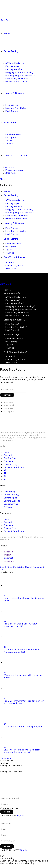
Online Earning (12, 293)
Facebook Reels (14, 339)
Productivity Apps (15, 359)
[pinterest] (8, 408)
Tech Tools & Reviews (15, 352)
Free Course (12, 324)
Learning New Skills (16, 327)
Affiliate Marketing (16, 297)
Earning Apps (13, 300)
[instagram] (9, 411)
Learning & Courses (14, 320)
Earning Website (14, 303)
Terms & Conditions (14, 467)
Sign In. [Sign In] (23, 850)
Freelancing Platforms (18, 312)
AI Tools (10, 356)
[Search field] (13, 390)
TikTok (9, 345)
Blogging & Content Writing (20, 306)
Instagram (11, 342)
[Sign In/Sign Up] (8, 567)
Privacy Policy (11, 464)
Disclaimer (9, 461)
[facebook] (8, 402)
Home (7, 290)
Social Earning (12, 334)
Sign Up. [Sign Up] (21, 815)
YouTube (11, 348)
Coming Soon (10, 458)
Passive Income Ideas (17, 315)
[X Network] (9, 405)
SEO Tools (11, 362)
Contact (8, 455)
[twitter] (7, 555)
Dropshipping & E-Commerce (21, 309)
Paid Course (12, 330)
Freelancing (9, 492)
